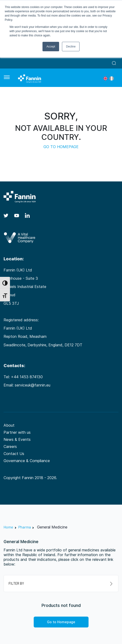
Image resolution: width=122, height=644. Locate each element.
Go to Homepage (61, 622)
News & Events (17, 439)
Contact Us (14, 454)
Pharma (25, 527)
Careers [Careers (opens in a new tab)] (10, 447)
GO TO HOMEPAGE (61, 147)
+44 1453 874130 (27, 377)
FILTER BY (61, 584)
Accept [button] (51, 47)
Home (8, 527)
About (9, 425)
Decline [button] (71, 47)
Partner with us (17, 432)
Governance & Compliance (27, 461)
